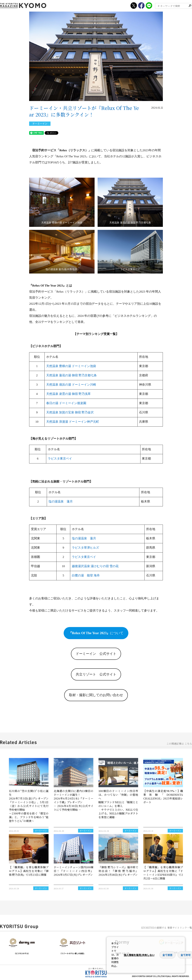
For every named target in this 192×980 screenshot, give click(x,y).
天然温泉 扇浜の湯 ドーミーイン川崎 (71, 385)
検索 (190, 6)
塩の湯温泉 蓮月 (61, 501)
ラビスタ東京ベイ (60, 459)
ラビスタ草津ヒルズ (85, 548)
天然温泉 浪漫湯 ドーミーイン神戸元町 (73, 422)
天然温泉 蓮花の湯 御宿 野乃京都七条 (72, 375)
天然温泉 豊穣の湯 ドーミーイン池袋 (71, 366)
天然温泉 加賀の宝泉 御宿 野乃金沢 (70, 412)
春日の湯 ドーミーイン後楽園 (66, 403)
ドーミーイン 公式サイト (96, 654)
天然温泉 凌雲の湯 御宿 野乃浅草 (69, 394)
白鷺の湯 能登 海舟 (86, 575)
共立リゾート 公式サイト (96, 674)
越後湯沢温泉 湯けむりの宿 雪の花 (95, 566)
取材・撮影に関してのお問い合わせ (96, 695)
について (96, 633)
